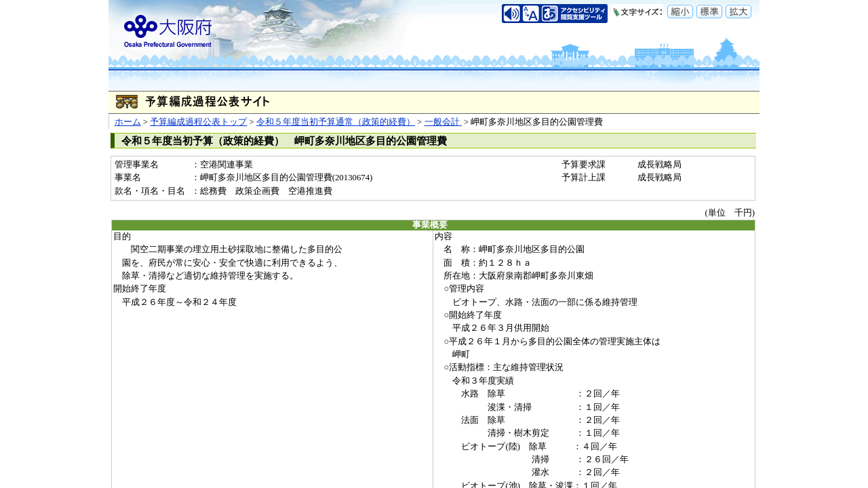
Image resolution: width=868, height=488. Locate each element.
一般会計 (443, 122)
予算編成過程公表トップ (198, 122)
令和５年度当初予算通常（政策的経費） (336, 122)
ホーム (128, 122)
